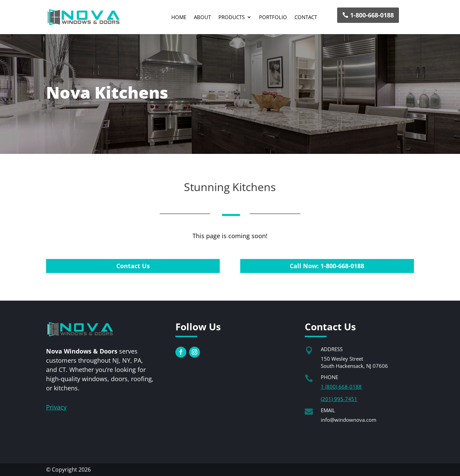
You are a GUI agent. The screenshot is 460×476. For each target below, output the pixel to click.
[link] (84, 17)
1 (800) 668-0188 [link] (341, 387)
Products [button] (232, 17)
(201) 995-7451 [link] (339, 399)
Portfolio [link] (273, 17)
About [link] (202, 17)
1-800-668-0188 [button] (372, 15)
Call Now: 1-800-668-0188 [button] (327, 266)
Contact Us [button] (133, 266)
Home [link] (179, 17)
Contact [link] (306, 17)
